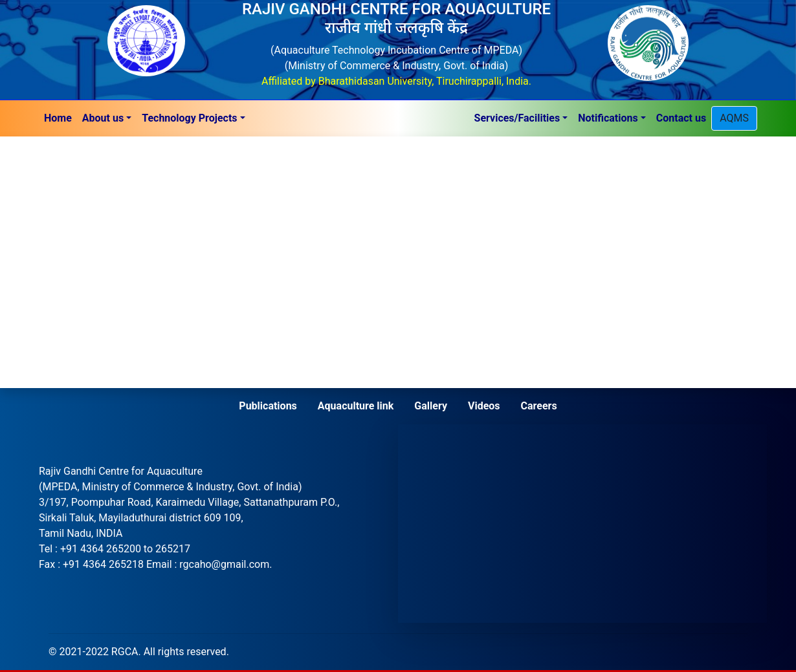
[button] (107, 118)
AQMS (734, 118)
